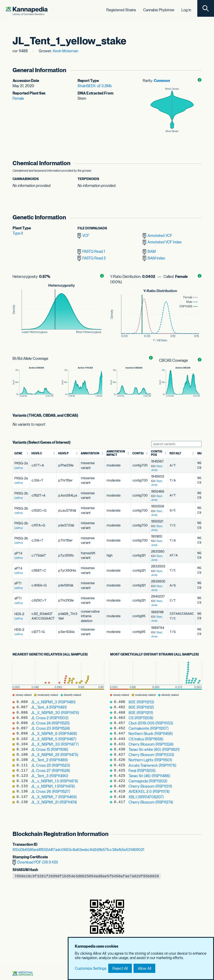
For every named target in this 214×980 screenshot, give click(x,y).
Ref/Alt (175, 453)
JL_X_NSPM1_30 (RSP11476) (55, 713)
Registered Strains (121, 10)
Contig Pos (157, 453)
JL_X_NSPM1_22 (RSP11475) (55, 755)
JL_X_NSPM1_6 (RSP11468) (54, 734)
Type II (18, 233)
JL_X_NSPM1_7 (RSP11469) (54, 797)
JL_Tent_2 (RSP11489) (50, 760)
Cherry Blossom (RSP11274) (151, 802)
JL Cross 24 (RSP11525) (50, 723)
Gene (18, 453)
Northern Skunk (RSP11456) (151, 734)
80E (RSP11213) (141, 702)
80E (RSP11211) (141, 713)
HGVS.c (37, 453)
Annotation (90, 453)
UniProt (19, 468)
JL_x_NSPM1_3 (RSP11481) (53, 702)
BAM (149, 252)
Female (18, 98)
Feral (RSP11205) (142, 771)
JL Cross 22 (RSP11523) (51, 765)
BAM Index (154, 258)
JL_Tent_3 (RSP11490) (50, 776)
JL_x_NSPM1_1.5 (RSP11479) (55, 781)
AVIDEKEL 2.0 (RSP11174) (149, 792)
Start (159, 466)
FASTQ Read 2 (92, 258)
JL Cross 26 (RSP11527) (51, 792)
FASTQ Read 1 (91, 252)
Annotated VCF (157, 236)
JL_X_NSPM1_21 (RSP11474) (54, 802)
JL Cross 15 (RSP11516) (50, 749)
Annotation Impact (116, 453)
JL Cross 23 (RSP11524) (51, 728)
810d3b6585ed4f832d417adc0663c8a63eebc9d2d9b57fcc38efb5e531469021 (78, 850)
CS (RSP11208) (141, 718)
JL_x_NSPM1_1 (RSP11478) (53, 786)
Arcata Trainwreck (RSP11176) (152, 765)
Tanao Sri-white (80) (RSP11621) (154, 749)
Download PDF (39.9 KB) (35, 862)
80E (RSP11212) (141, 707)
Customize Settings (91, 968)
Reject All (120, 968)
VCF (83, 236)
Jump (154, 470)
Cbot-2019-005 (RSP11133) (151, 723)
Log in (186, 10)
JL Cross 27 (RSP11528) (51, 771)
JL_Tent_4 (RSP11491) (49, 707)
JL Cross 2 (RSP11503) (50, 718)
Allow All (144, 968)
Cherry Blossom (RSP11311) (150, 786)
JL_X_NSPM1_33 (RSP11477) (55, 744)
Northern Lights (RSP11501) (150, 760)
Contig (138, 453)
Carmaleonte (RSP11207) (149, 728)
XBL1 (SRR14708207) (146, 797)
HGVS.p (63, 453)
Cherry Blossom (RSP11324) (151, 744)
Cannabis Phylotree (159, 10)
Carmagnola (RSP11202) (148, 781)
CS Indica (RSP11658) (146, 739)
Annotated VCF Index (162, 243)
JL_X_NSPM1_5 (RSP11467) (54, 739)
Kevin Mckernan (66, 51)
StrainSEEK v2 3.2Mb (95, 86)
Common (162, 81)
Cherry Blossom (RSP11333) (151, 755)
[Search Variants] (176, 444)
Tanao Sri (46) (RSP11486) (149, 776)
